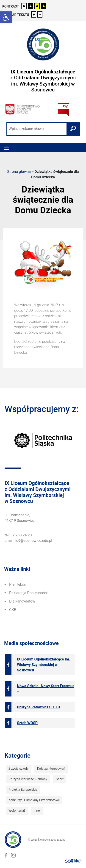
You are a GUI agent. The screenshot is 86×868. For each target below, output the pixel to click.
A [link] (24, 6)
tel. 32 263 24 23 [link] (18, 535)
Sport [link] (60, 779)
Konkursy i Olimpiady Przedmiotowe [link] (34, 800)
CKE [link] (13, 610)
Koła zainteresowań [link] (51, 769)
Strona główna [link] (19, 172)
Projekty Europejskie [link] (23, 790)
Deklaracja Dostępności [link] (28, 593)
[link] (6, 17)
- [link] (40, 14)
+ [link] (34, 14)
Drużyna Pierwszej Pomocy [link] (28, 779)
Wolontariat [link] (17, 811)
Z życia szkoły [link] (18, 769)
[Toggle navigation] (6, 148)
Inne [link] (37, 811)
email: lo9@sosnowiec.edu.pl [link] (28, 541)
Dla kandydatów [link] (22, 601)
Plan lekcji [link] (17, 584)
